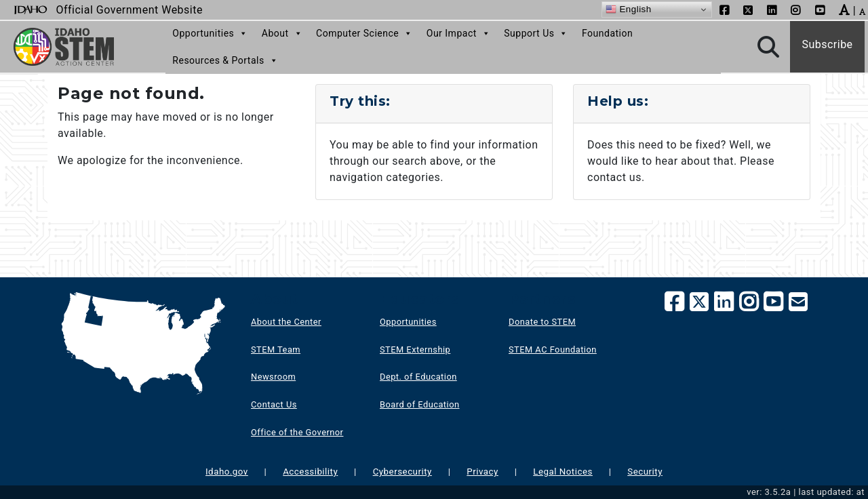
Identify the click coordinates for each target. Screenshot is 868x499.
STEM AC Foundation (553, 350)
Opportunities (210, 33)
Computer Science (364, 33)
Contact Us (274, 404)
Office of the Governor (297, 432)
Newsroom (273, 377)
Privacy (482, 472)
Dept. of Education (418, 377)
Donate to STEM (542, 322)
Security (645, 472)
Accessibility (310, 472)
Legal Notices (563, 472)
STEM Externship (415, 350)
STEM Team (276, 350)
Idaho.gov (227, 472)
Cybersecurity (402, 472)
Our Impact (459, 33)
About (282, 33)
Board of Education (420, 404)
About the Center (286, 322)
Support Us (536, 33)
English (628, 9)
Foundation (607, 33)
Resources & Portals (225, 60)
